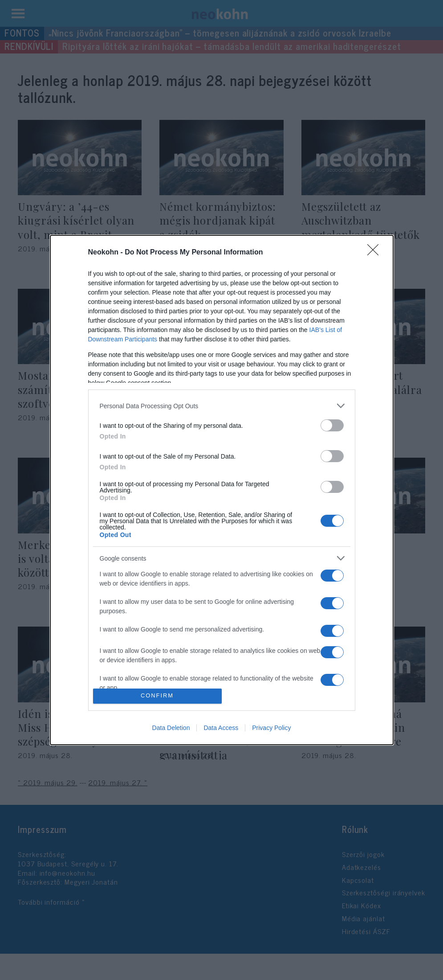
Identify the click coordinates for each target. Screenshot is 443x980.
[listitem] (222, 406)
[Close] (376, 253)
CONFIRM (157, 696)
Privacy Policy (271, 728)
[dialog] (222, 490)
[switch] (332, 425)
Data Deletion (171, 728)
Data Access (221, 728)
